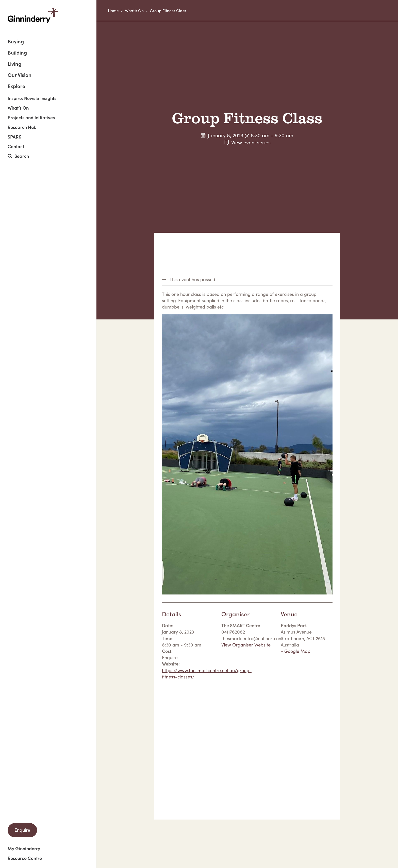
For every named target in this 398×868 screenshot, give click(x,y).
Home (113, 10)
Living (14, 64)
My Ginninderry (24, 848)
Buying (16, 42)
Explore (16, 86)
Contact (16, 146)
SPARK (14, 137)
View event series (251, 142)
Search (18, 156)
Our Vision (20, 75)
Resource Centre (25, 858)
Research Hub (22, 127)
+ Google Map (296, 651)
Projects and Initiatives (31, 117)
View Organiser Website (246, 645)
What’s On (18, 108)
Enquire (22, 830)
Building (17, 53)
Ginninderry (33, 15)
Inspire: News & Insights (32, 98)
